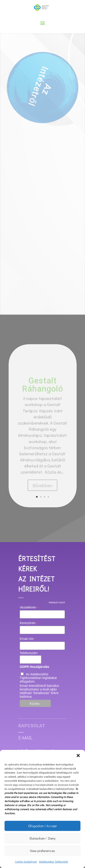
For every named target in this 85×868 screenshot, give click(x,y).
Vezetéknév (29, 607)
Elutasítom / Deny (43, 838)
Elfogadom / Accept (42, 826)
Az (43, 89)
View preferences (42, 851)
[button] (78, 756)
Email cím (28, 639)
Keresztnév (29, 623)
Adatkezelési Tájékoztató (53, 861)
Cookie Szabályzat (26, 861)
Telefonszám (29, 653)
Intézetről (42, 80)
